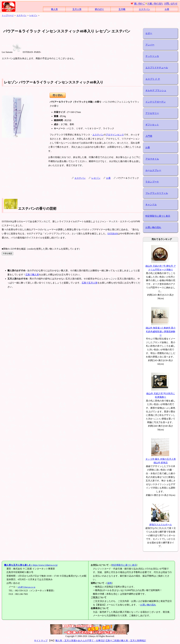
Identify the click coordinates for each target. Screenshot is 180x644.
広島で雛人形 (32, 275)
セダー (149, 33)
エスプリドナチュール (157, 68)
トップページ (8, 15)
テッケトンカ (152, 56)
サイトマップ (41, 641)
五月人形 (77, 9)
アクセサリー (152, 113)
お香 (167, 9)
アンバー (150, 45)
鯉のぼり (99, 9)
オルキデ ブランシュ (156, 90)
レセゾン (33, 15)
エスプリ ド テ (153, 79)
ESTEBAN (113, 234)
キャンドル (151, 205)
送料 (110, 583)
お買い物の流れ (153, 227)
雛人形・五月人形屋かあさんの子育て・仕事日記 (80, 641)
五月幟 (122, 9)
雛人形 (54, 9)
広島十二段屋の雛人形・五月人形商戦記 (126, 641)
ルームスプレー (153, 170)
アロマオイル (152, 159)
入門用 (149, 136)
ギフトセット (152, 125)
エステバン (144, 9)
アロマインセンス (115, 135)
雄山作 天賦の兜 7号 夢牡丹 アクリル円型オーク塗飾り (161, 266)
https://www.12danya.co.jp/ (31, 565)
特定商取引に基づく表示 (158, 216)
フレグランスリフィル (157, 193)
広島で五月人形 (90, 283)
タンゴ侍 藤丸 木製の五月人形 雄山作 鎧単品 (161, 459)
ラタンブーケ (152, 182)
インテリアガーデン (156, 102)
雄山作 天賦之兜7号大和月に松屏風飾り (161, 393)
